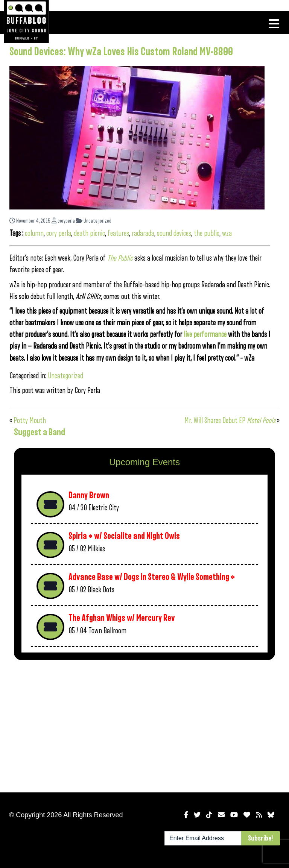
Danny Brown (89, 495)
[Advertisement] (144, 725)
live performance (205, 335)
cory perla (59, 233)
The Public (120, 258)
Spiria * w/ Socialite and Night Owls (124, 536)
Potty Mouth (30, 421)
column (34, 233)
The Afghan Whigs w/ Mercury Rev (122, 618)
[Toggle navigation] (274, 24)
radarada (143, 233)
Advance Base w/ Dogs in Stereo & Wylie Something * (152, 577)
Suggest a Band (40, 432)
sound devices (174, 233)
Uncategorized (94, 221)
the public (207, 233)
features (118, 233)
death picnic (89, 233)
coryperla (63, 221)
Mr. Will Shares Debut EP (230, 421)
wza (227, 233)
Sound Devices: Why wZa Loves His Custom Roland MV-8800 (121, 52)
